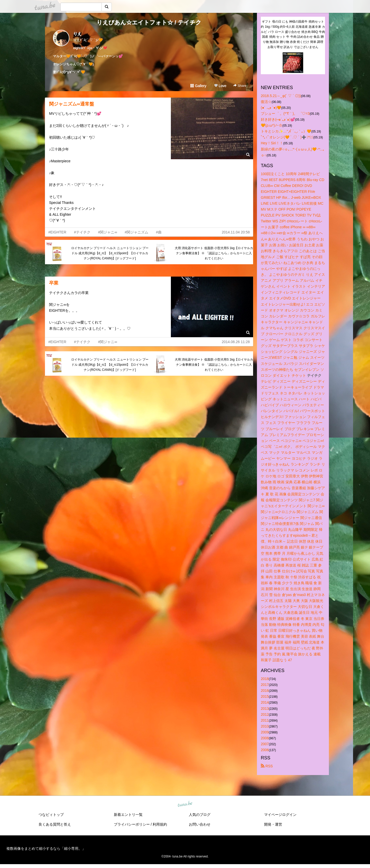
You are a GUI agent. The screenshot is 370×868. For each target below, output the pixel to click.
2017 (265, 685)
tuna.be (185, 804)
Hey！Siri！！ (272, 143)
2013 (265, 709)
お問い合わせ (200, 824)
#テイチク (82, 232)
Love (220, 86)
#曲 (159, 232)
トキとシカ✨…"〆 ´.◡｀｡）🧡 (286, 131)
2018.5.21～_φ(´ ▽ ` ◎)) (281, 96)
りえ (77, 34)
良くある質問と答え (55, 824)
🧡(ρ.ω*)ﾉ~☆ (272, 125)
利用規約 (160, 824)
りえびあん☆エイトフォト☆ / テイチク (149, 22)
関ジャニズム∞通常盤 (72, 104)
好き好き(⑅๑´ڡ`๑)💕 (278, 119)
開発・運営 (273, 824)
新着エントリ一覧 (128, 815)
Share (240, 86)
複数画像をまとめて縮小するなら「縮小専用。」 (46, 848)
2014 (265, 702)
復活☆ (266, 102)
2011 (265, 720)
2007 (265, 744)
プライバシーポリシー (132, 824)
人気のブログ (200, 815)
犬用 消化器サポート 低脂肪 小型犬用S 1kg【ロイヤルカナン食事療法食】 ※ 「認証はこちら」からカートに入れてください (214, 253)
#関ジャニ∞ (108, 232)
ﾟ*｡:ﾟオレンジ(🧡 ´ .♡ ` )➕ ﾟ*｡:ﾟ (287, 137)
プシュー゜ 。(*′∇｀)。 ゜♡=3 (285, 114)
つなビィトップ (51, 815)
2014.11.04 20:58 (236, 232)
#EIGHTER (57, 232)
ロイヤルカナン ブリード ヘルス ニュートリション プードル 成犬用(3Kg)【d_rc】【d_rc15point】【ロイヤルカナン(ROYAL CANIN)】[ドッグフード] (110, 253)
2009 (265, 732)
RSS (267, 766)
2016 (265, 691)
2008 (265, 738)
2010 (265, 726)
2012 (265, 714)
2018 (265, 679)
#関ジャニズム (136, 232)
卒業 (54, 283)
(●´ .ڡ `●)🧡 (271, 108)
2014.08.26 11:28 (236, 342)
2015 (265, 696)
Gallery (198, 86)
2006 (265, 750)
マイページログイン (280, 815)
